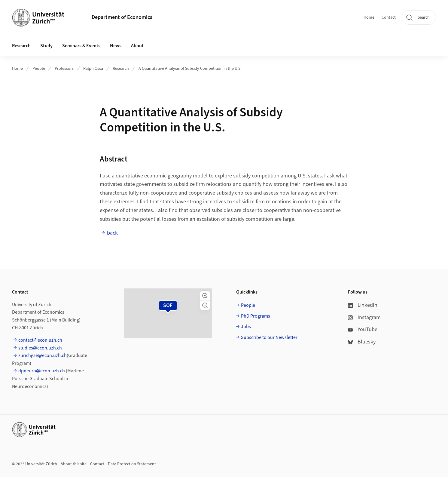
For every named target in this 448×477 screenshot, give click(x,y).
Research (121, 69)
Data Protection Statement (132, 464)
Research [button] (21, 46)
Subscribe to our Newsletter (269, 337)
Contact (389, 17)
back (112, 233)
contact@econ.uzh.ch (40, 340)
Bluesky (362, 342)
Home (369, 17)
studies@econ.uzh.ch (40, 348)
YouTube (363, 329)
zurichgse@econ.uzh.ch (43, 355)
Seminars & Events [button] (81, 46)
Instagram (364, 317)
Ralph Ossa (93, 69)
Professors (64, 69)
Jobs (246, 327)
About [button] (137, 46)
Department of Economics (122, 17)
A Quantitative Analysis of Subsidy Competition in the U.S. (190, 69)
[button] (205, 296)
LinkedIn (363, 305)
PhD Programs (256, 316)
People (39, 69)
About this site (74, 464)
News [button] (116, 46)
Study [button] (46, 46)
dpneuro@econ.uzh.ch (42, 371)
